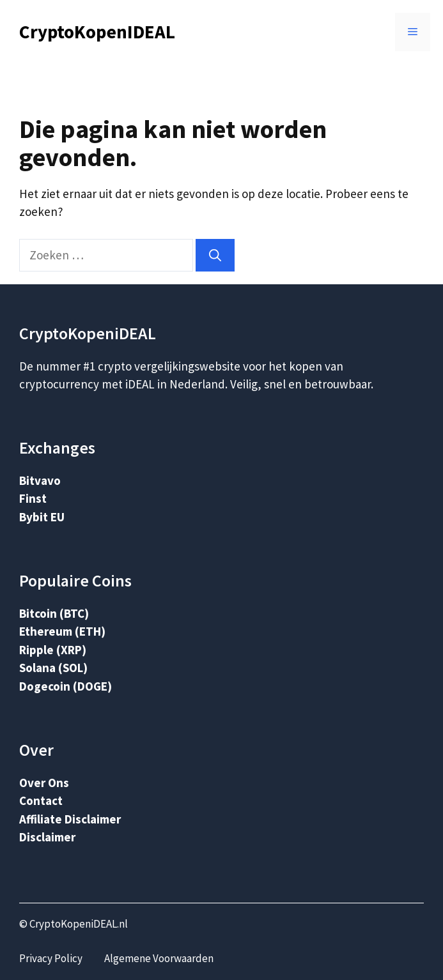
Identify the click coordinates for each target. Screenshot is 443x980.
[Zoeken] (215, 255)
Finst (33, 498)
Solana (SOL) (53, 668)
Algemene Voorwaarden (159, 958)
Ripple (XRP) (53, 650)
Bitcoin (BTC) (54, 613)
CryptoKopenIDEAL (97, 32)
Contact (41, 800)
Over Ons (44, 783)
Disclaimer (47, 837)
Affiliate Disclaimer (70, 819)
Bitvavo (40, 480)
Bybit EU (42, 517)
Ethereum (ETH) (62, 631)
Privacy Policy (51, 958)
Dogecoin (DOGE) (66, 686)
